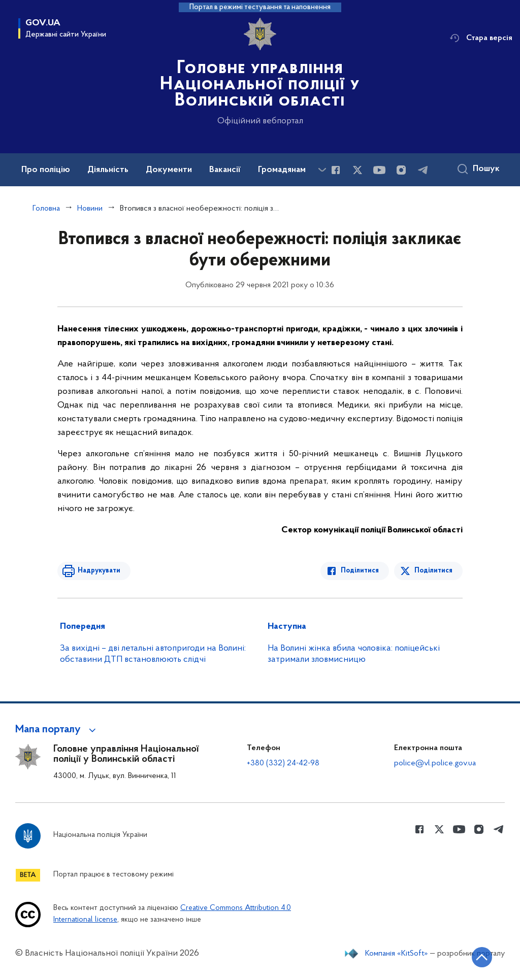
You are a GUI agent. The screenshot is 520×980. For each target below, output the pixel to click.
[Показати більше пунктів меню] (322, 170)
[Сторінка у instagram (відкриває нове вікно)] (401, 170)
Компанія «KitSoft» (397, 954)
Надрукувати (99, 571)
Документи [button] (169, 170)
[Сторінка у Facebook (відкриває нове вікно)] (336, 170)
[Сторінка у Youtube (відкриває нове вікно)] (379, 170)
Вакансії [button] (225, 170)
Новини (90, 209)
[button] (57, 730)
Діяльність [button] (108, 170)
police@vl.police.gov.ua (435, 763)
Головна (46, 209)
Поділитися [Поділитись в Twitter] (433, 571)
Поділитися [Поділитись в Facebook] (360, 571)
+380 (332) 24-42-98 (283, 763)
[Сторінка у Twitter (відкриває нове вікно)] (357, 170)
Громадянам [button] (282, 170)
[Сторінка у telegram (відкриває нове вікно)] (423, 170)
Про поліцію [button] (46, 170)
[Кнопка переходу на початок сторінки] (482, 957)
